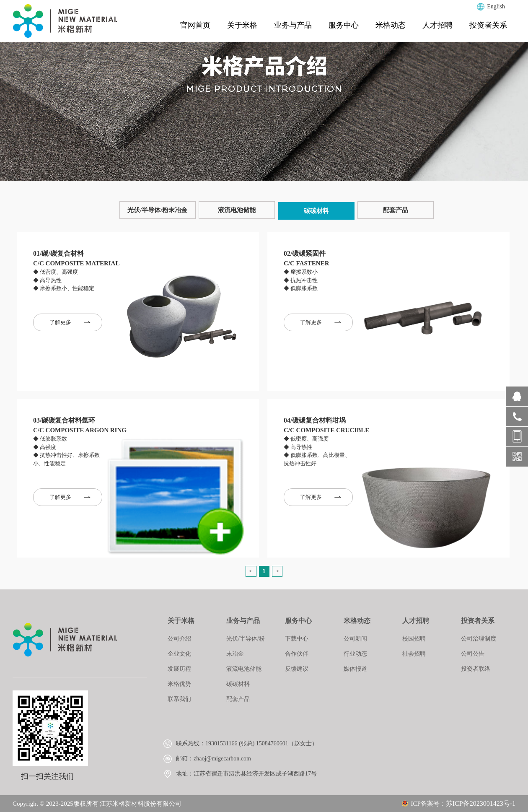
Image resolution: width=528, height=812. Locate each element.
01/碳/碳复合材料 (58, 253)
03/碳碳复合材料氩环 (64, 420)
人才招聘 (437, 25)
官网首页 (195, 25)
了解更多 (70, 322)
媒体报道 (355, 669)
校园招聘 (414, 639)
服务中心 (344, 25)
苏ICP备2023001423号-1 (481, 803)
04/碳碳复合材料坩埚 (315, 420)
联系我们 (179, 699)
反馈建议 (297, 669)
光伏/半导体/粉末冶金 (157, 210)
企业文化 (179, 654)
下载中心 (297, 639)
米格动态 (391, 25)
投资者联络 (476, 669)
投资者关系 (488, 25)
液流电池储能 (237, 210)
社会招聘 (414, 654)
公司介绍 (179, 639)
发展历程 (179, 669)
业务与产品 (293, 25)
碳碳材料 (316, 211)
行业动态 (355, 654)
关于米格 (242, 25)
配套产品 (396, 210)
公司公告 (473, 654)
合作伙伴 (297, 654)
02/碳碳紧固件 (305, 253)
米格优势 (179, 684)
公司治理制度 (479, 639)
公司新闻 (355, 639)
